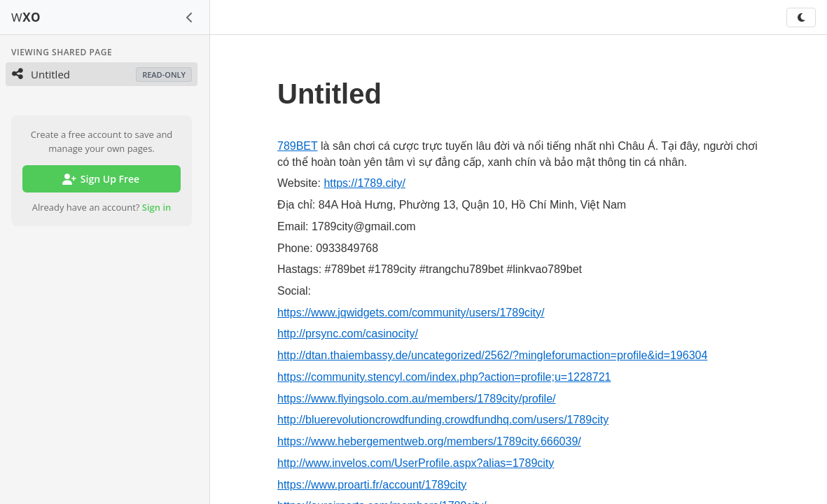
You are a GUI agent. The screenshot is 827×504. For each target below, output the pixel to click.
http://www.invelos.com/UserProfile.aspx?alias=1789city (416, 463)
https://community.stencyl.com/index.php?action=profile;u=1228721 (444, 377)
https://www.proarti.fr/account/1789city (372, 485)
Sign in (157, 207)
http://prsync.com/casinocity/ (348, 334)
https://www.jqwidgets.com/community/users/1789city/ (411, 313)
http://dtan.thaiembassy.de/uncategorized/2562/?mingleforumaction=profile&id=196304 (492, 355)
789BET (298, 146)
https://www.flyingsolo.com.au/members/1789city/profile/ (417, 399)
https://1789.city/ (364, 183)
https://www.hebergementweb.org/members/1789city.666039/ (429, 441)
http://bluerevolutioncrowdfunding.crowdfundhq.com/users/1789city (443, 420)
